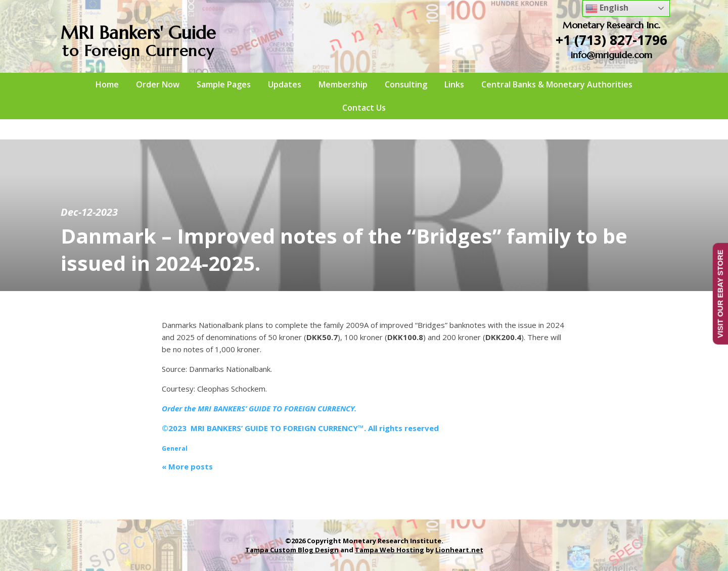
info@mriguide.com (611, 55)
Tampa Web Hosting (390, 550)
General (175, 448)
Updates (285, 84)
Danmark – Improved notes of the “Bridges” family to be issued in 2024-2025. (344, 249)
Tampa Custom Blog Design (292, 550)
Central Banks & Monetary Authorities (557, 84)
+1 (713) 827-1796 (611, 40)
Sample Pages (224, 84)
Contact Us (364, 108)
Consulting (406, 84)
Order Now (158, 84)
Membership (343, 84)
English (607, 8)
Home (107, 84)
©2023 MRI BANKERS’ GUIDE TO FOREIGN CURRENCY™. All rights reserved (300, 428)
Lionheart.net (459, 550)
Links (454, 84)
